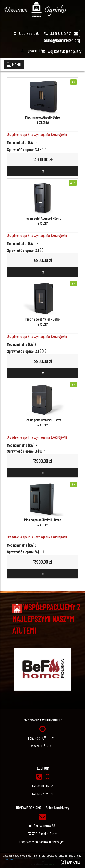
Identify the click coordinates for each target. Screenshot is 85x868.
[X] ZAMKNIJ (70, 862)
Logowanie (31, 51)
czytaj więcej (10, 859)
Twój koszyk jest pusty (61, 51)
